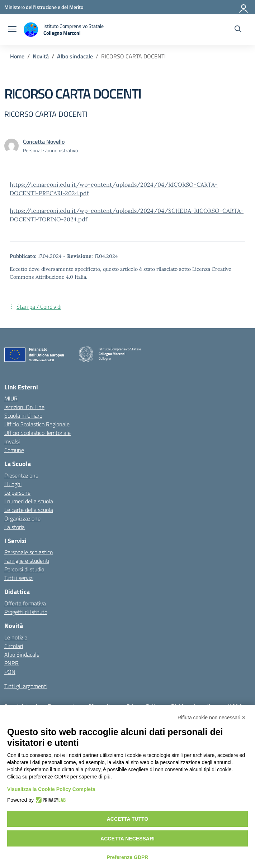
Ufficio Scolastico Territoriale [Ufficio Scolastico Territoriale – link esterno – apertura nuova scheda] (37, 433)
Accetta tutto (128, 819)
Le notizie (16, 637)
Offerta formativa (25, 603)
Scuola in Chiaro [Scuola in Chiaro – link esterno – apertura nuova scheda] (23, 416)
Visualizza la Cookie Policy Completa (51, 789)
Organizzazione (22, 518)
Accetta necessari (127, 839)
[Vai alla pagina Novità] (41, 56)
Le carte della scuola (29, 510)
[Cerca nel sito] (238, 30)
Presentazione (21, 475)
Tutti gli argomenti (26, 686)
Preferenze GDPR (128, 857)
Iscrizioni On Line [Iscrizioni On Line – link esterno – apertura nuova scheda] (24, 407)
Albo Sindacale (22, 654)
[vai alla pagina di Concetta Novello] (44, 142)
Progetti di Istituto (26, 612)
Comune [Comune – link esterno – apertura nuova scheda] (14, 450)
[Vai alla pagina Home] (17, 56)
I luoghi (13, 484)
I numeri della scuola (29, 501)
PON (10, 672)
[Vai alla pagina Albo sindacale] (75, 56)
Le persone (17, 493)
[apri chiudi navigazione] (12, 30)
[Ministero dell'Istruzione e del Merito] (44, 7)
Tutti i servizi (19, 578)
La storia (15, 527)
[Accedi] (244, 7)
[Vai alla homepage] (64, 30)
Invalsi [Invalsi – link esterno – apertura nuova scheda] (12, 441)
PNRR (11, 663)
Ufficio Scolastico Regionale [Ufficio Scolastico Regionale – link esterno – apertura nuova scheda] (37, 424)
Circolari (14, 646)
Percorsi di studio (24, 569)
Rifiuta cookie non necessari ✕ (212, 718)
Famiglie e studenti (27, 561)
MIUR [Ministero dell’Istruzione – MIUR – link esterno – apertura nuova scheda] (11, 398)
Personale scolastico (29, 552)
